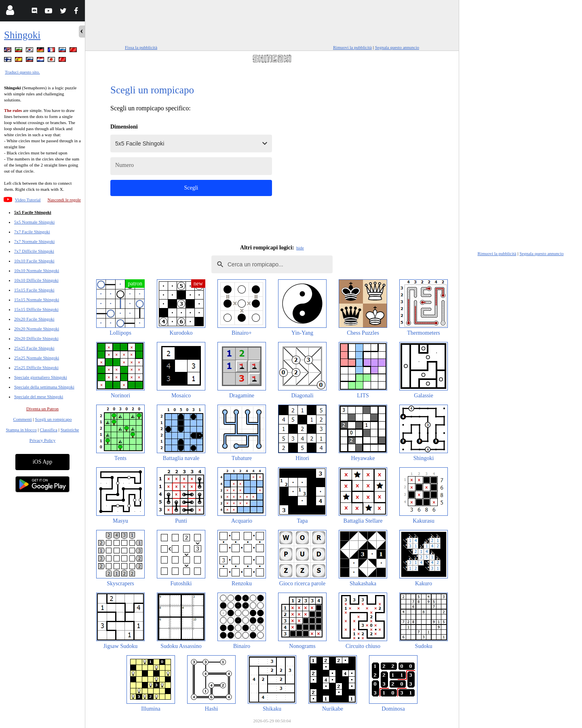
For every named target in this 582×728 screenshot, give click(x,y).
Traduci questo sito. (22, 72)
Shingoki (22, 35)
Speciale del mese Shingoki (39, 397)
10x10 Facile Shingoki (34, 261)
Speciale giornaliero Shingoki (41, 377)
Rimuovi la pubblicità (352, 47)
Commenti (22, 419)
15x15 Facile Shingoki (34, 290)
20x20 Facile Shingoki (34, 319)
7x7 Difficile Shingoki (34, 251)
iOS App (43, 462)
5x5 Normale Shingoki (34, 222)
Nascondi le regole (64, 200)
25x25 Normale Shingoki (37, 358)
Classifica (49, 430)
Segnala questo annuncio (397, 47)
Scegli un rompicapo (54, 419)
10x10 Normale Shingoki (37, 270)
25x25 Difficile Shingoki (36, 367)
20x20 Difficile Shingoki (36, 338)
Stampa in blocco (21, 430)
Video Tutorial (28, 200)
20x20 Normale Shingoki (37, 329)
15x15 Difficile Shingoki (36, 309)
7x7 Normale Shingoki (34, 241)
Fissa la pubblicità (141, 47)
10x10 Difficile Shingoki (36, 280)
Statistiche (70, 430)
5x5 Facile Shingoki (33, 212)
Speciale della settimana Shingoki (44, 387)
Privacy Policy (42, 440)
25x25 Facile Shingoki (34, 348)
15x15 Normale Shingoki (37, 300)
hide (300, 248)
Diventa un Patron (42, 409)
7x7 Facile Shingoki (32, 232)
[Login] (10, 12)
